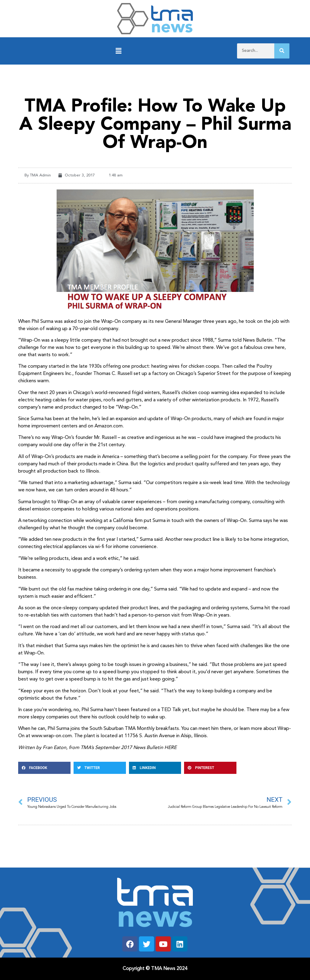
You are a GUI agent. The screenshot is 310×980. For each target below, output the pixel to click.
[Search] (282, 51)
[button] (119, 51)
